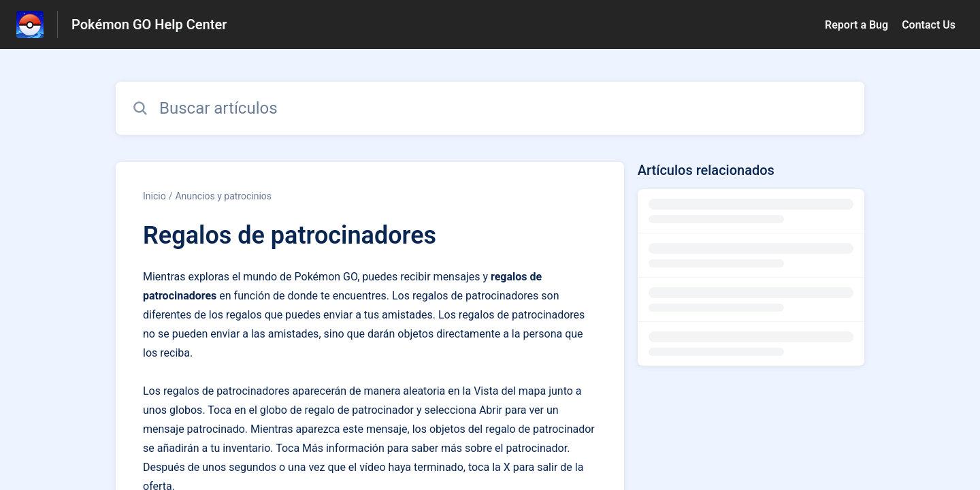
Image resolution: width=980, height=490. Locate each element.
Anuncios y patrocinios (223, 196)
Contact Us (929, 25)
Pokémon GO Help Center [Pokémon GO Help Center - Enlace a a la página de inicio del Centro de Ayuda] (149, 24)
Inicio (154, 196)
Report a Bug (856, 25)
